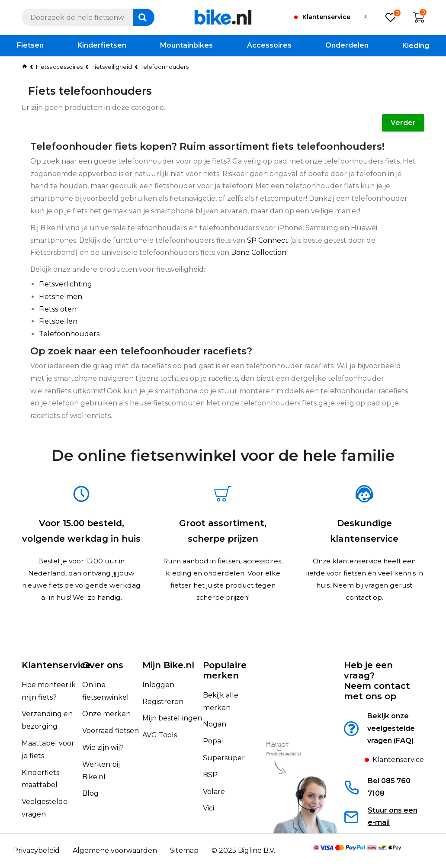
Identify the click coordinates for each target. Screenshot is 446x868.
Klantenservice (56, 678)
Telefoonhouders (69, 334)
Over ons (103, 678)
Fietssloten (58, 309)
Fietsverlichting (66, 284)
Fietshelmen (61, 297)
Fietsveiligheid (112, 67)
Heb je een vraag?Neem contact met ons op (377, 693)
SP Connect (268, 240)
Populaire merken (225, 683)
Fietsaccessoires (59, 67)
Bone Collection (259, 252)
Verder (403, 123)
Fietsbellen (58, 321)
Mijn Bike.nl (168, 678)
